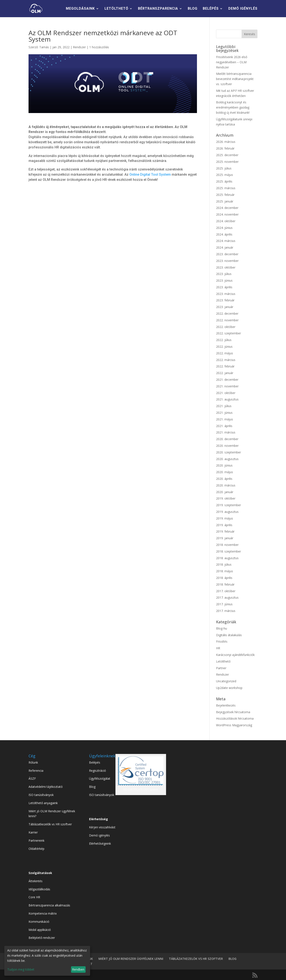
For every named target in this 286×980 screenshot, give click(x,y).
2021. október (226, 393)
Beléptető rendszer (42, 938)
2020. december (227, 439)
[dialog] (47, 961)
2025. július (224, 168)
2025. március (226, 188)
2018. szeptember (228, 551)
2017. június (224, 604)
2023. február (225, 300)
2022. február (225, 366)
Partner (221, 668)
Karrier (33, 832)
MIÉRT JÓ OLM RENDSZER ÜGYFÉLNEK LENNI (131, 959)
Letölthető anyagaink (43, 803)
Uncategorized (226, 681)
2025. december (227, 155)
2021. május (225, 419)
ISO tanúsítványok (41, 795)
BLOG (193, 9)
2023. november (227, 261)
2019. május (225, 518)
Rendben (78, 969)
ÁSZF (32, 778)
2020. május (225, 472)
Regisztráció (98, 771)
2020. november (227, 446)
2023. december (227, 254)
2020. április (224, 479)
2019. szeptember (228, 505)
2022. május (225, 353)
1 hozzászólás (99, 47)
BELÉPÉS (211, 9)
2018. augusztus (227, 558)
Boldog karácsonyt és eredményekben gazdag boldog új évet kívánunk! (233, 107)
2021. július (224, 406)
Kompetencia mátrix (43, 913)
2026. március (226, 142)
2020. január (225, 492)
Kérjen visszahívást (102, 827)
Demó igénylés (99, 835)
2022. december (227, 313)
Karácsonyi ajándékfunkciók (235, 655)
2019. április (224, 525)
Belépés (95, 762)
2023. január (225, 307)
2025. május (225, 175)
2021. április (224, 426)
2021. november (227, 386)
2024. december (227, 208)
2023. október (226, 267)
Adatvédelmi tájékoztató (46, 787)
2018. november (227, 545)
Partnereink (36, 840)
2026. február (225, 148)
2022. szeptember (228, 333)
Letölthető (223, 661)
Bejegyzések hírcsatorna (233, 712)
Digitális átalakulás (229, 635)
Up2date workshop (229, 688)
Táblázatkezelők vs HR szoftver (50, 824)
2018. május (225, 571)
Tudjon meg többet (21, 969)
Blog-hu (222, 628)
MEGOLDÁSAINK (80, 9)
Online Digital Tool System (150, 174)
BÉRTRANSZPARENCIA (158, 9)
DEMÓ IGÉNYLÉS (243, 9)
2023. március (226, 294)
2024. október (226, 221)
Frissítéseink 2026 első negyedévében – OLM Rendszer (232, 62)
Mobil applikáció (40, 930)
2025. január (225, 201)
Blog (92, 787)
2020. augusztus (227, 459)
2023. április (224, 287)
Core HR (34, 897)
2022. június (224, 347)
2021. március (226, 432)
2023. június (224, 280)
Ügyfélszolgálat (100, 778)
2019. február (225, 531)
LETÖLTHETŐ (116, 9)
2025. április (224, 181)
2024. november (227, 214)
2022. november (227, 320)
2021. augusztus (227, 399)
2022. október (226, 327)
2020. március (226, 485)
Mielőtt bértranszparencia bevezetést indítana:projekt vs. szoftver (235, 79)
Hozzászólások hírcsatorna (235, 718)
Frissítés (222, 641)
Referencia (36, 771)
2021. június (224, 413)
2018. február (225, 584)
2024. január (225, 247)
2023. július (224, 274)
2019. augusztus (227, 512)
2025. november (227, 162)
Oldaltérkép (36, 849)
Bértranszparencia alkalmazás (49, 905)
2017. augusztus (227, 597)
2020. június (224, 465)
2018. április (224, 578)
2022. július (224, 340)
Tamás (44, 47)
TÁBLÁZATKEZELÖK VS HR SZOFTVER (196, 959)
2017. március (226, 611)
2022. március (226, 360)
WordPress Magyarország (234, 725)
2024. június (224, 228)
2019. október (226, 498)
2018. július (224, 564)
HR (218, 648)
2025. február (225, 195)
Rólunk (33, 762)
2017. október (226, 591)
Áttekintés (36, 881)
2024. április (224, 234)
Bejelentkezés (226, 705)
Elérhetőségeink (100, 843)
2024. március (226, 241)
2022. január (225, 373)
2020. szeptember (228, 452)
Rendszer (79, 47)
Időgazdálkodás (39, 889)
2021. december (227, 380)
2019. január (225, 538)
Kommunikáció (39, 922)
